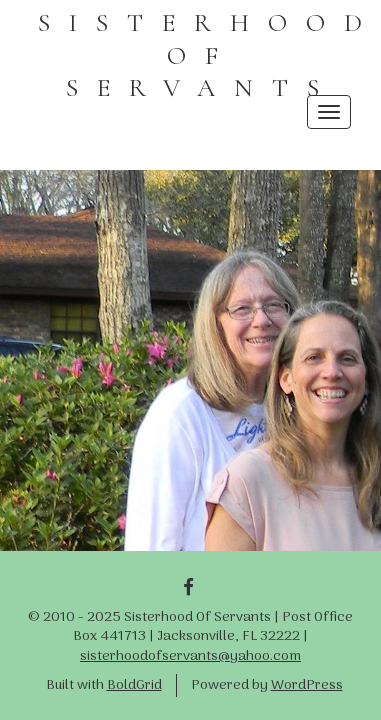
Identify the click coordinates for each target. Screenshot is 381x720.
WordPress (307, 685)
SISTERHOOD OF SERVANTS (209, 55)
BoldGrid (134, 685)
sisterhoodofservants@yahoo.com (190, 656)
